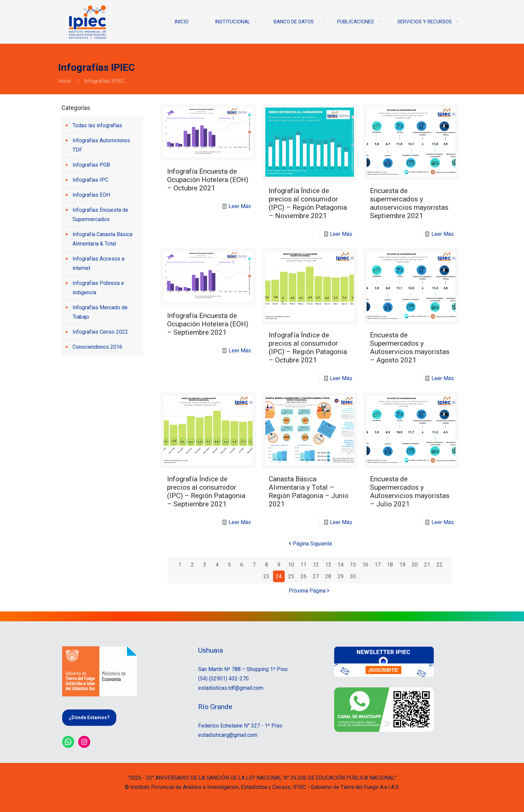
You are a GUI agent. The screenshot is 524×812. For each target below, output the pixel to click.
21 (427, 565)
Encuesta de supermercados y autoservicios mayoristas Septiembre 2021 (409, 203)
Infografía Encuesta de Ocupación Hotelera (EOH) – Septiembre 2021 (208, 324)
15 (353, 565)
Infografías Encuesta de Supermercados (100, 215)
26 (303, 576)
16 (365, 565)
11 (303, 565)
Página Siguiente (310, 544)
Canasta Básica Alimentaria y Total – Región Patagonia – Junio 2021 (309, 492)
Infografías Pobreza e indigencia (98, 288)
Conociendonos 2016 (97, 347)
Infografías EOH (91, 195)
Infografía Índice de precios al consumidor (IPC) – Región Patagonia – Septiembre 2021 (206, 492)
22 (439, 565)
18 (390, 565)
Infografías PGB (91, 165)
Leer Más (240, 206)
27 (316, 576)
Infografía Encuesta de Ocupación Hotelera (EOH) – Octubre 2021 (208, 180)
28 (328, 576)
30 (353, 576)
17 (378, 565)
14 (341, 565)
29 (341, 576)
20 (415, 565)
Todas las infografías (97, 125)
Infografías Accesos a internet (98, 263)
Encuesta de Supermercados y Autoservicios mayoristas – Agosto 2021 (410, 348)
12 (316, 565)
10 (291, 565)
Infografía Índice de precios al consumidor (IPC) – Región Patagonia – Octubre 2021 (308, 348)
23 (266, 576)
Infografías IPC (90, 180)
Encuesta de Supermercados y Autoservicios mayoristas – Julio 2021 (410, 492)
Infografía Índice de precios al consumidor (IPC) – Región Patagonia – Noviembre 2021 (308, 203)
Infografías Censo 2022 (100, 332)
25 (291, 576)
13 (328, 565)
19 (402, 565)
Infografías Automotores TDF (101, 145)
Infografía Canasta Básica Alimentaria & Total (102, 239)
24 (279, 576)
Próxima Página (310, 591)
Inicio (64, 81)
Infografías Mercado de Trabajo (100, 312)
